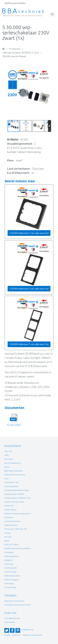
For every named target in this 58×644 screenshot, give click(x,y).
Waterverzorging (11, 580)
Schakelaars (9, 552)
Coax (6, 478)
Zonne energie (10, 587)
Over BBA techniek (12, 618)
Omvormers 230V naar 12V (16, 529)
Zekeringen (9, 583)
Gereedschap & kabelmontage (16, 490)
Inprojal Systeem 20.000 (14, 494)
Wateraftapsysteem (12, 576)
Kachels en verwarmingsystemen (18, 513)
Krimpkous (9, 517)
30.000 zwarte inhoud (14, 56)
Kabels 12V (9, 506)
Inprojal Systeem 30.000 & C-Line (21, 52)
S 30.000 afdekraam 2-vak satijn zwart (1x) (29, 289)
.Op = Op (8, 451)
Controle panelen (11, 486)
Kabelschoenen (10, 510)
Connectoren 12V (11, 482)
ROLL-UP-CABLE (11, 545)
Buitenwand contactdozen (15, 475)
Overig (7, 533)
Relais (7, 541)
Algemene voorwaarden (33, 635)
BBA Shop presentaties (13, 471)
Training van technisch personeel (17, 605)
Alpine (7, 467)
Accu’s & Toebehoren (13, 463)
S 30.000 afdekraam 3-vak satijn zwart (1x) (29, 344)
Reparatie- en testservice (14, 601)
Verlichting (9, 564)
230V (7, 455)
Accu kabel (9, 459)
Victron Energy (10, 572)
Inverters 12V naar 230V (14, 502)
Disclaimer (16, 635)
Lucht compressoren (12, 521)
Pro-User (8, 537)
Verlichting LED (11, 568)
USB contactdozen (12, 556)
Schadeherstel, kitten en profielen (18, 548)
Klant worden (10, 622)
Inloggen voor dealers (15, 3)
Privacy (7, 635)
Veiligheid (8, 560)
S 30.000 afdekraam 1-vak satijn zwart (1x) (29, 233)
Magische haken (11, 525)
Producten (15, 49)
